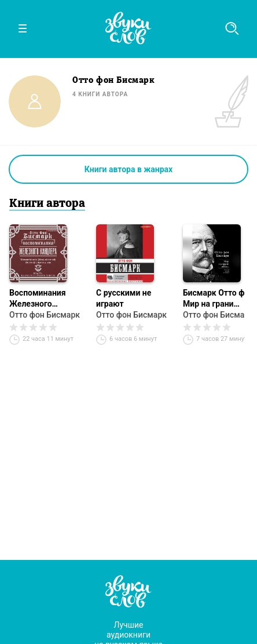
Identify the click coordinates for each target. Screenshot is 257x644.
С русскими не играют (124, 298)
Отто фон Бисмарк (45, 315)
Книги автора (47, 204)
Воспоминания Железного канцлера (38, 299)
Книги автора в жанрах (128, 169)
